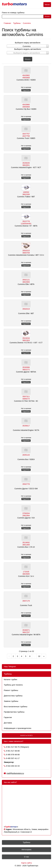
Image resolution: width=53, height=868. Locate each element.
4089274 (26, 399)
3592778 (26, 484)
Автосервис (27, 849)
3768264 (26, 513)
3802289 (26, 194)
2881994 (26, 515)
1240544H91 (26, 224)
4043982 (26, 75)
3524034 (26, 338)
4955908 (26, 78)
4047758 (26, 136)
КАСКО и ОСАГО (26, 735)
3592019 (26, 309)
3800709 (26, 253)
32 (39, 656)
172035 (26, 572)
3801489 (26, 545)
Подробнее (26, 90)
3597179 (26, 601)
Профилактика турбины (14, 712)
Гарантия (8, 717)
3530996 (26, 367)
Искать (47, 16)
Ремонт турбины (11, 690)
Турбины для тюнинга (13, 685)
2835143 (26, 455)
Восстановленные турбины (16, 706)
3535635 (26, 163)
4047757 (26, 134)
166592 (26, 192)
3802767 (26, 632)
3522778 (26, 221)
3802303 (26, 340)
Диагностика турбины (13, 696)
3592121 (26, 280)
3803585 (26, 574)
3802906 (26, 282)
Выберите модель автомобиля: (28, 49)
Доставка (8, 723)
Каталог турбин (11, 679)
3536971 (26, 630)
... (34, 656)
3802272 (26, 369)
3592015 (26, 250)
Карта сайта (26, 863)
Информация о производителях (18, 728)
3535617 (26, 426)
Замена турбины (11, 701)
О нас (26, 857)
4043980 (26, 104)
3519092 (26, 542)
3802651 (26, 165)
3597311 (26, 396)
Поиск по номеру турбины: (13, 13)
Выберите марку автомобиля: (28, 43)
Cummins (27, 23)
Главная (7, 23)
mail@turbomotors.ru (15, 773)
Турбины (17, 23)
